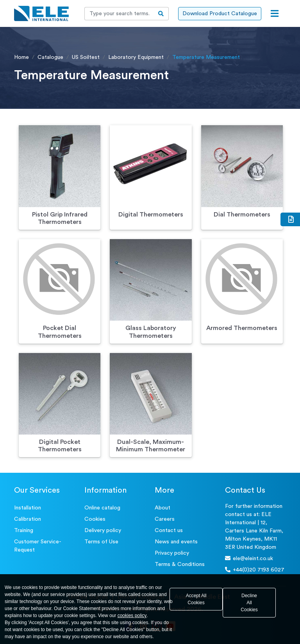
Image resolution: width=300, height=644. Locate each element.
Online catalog (102, 508)
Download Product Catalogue (220, 14)
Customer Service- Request (38, 546)
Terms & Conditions (180, 564)
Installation (28, 508)
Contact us (169, 530)
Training (24, 530)
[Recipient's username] (119, 14)
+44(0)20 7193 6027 (255, 570)
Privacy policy (172, 553)
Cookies (95, 519)
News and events (176, 542)
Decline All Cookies (249, 603)
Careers (165, 519)
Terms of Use (101, 542)
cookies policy (132, 616)
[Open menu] (275, 14)
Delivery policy (103, 530)
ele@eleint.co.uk (249, 558)
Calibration (28, 519)
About (162, 508)
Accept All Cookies (196, 599)
